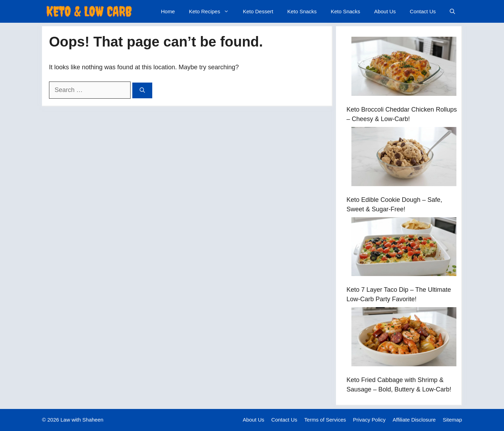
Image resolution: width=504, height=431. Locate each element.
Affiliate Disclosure (414, 420)
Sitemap (452, 420)
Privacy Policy (369, 420)
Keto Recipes (212, 11)
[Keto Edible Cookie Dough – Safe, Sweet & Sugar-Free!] (404, 158)
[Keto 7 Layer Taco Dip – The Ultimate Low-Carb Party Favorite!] (404, 248)
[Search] (142, 90)
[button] (452, 11)
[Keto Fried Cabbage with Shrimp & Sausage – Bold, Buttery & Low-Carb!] (404, 338)
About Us (385, 11)
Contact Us (423, 11)
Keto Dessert (258, 11)
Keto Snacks (302, 11)
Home (168, 11)
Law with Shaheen (82, 420)
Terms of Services (325, 420)
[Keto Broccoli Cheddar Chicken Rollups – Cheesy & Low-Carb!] (404, 68)
